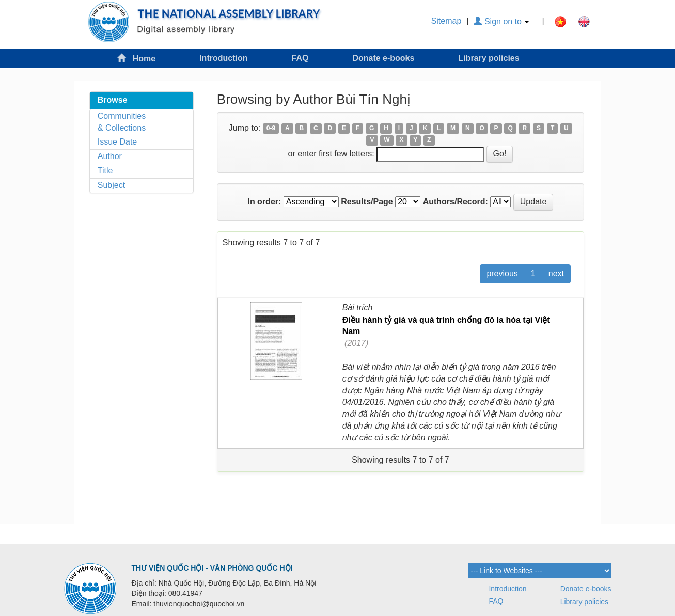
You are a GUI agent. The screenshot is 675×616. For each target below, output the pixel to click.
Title (105, 171)
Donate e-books (383, 58)
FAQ (300, 58)
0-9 (271, 129)
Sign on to (501, 21)
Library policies (489, 58)
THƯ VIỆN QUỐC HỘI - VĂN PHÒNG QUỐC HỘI (212, 568)
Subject (111, 185)
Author (110, 156)
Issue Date (117, 142)
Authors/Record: (456, 202)
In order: (264, 202)
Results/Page (367, 202)
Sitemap (446, 21)
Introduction (223, 58)
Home (136, 58)
